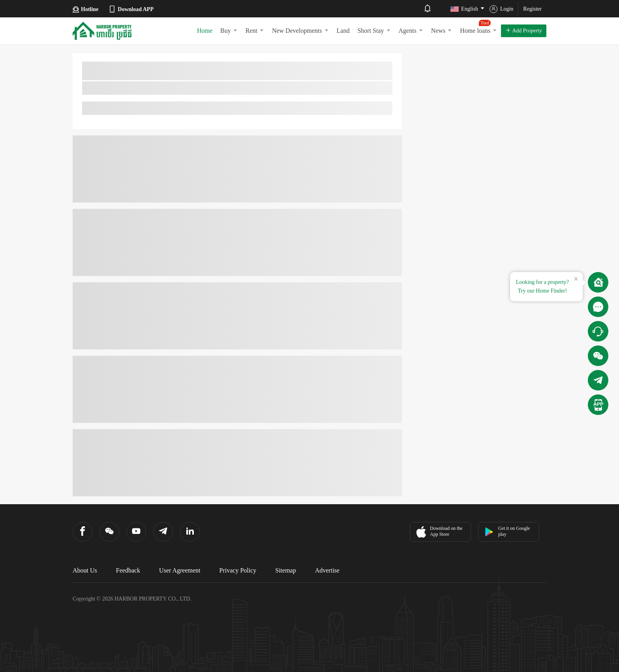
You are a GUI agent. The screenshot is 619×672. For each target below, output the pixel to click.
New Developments (300, 31)
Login (501, 9)
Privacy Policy (238, 570)
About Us (85, 570)
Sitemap (285, 570)
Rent (255, 31)
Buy (229, 31)
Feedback (128, 570)
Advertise (327, 570)
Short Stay (374, 31)
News (442, 31)
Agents (411, 31)
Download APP (131, 9)
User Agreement (180, 570)
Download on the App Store (438, 532)
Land (343, 31)
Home (205, 31)
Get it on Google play (507, 531)
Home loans (478, 27)
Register (532, 9)
